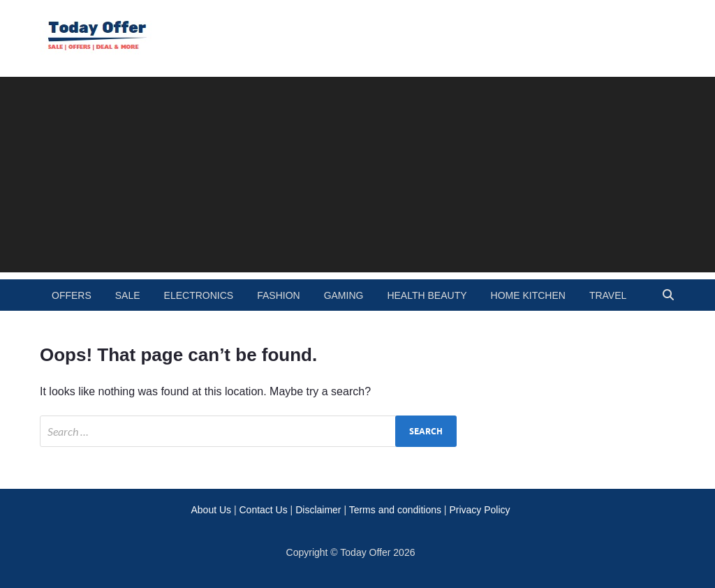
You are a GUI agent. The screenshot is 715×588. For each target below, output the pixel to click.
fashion (278, 295)
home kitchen (528, 295)
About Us (211, 510)
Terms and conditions (395, 510)
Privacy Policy (479, 510)
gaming (344, 295)
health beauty (427, 295)
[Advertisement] (357, 175)
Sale (128, 295)
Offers (72, 295)
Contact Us (263, 510)
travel (608, 295)
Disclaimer (318, 510)
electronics (199, 295)
